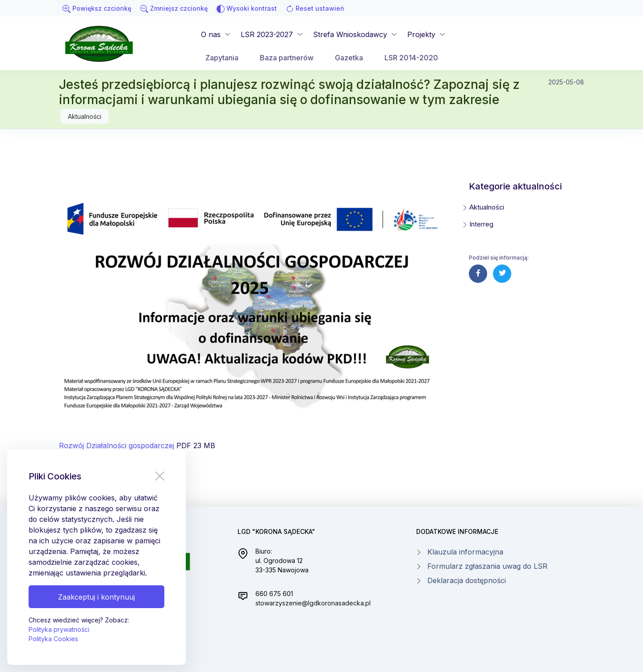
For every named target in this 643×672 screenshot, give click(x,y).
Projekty (421, 34)
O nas (211, 34)
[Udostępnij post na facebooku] (478, 274)
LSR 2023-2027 (267, 34)
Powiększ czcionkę (97, 9)
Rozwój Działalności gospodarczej (117, 445)
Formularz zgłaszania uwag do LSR (487, 566)
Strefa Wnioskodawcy (350, 34)
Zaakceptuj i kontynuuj (96, 597)
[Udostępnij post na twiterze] (502, 274)
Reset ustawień (315, 9)
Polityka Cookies (53, 639)
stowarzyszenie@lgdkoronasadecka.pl (313, 603)
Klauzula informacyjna (465, 552)
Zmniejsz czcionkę (174, 9)
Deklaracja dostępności (467, 580)
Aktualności (85, 116)
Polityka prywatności (59, 629)
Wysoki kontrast (247, 9)
